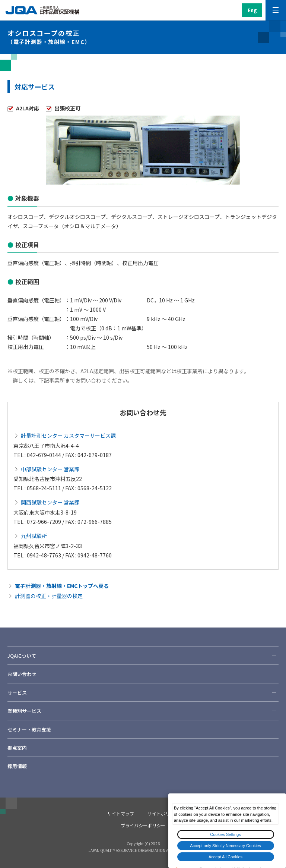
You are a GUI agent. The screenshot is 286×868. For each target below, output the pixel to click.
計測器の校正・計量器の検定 (49, 596)
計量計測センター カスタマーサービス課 (68, 435)
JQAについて (143, 655)
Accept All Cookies (225, 857)
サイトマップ (121, 813)
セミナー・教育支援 (143, 729)
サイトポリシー (163, 813)
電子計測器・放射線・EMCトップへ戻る (62, 586)
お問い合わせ (143, 674)
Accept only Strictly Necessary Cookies (225, 846)
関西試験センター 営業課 (50, 502)
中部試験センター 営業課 (50, 469)
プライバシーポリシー (143, 825)
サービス (143, 692)
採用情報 (17, 766)
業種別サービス (143, 711)
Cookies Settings (225, 834)
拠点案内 (17, 748)
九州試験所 (34, 536)
